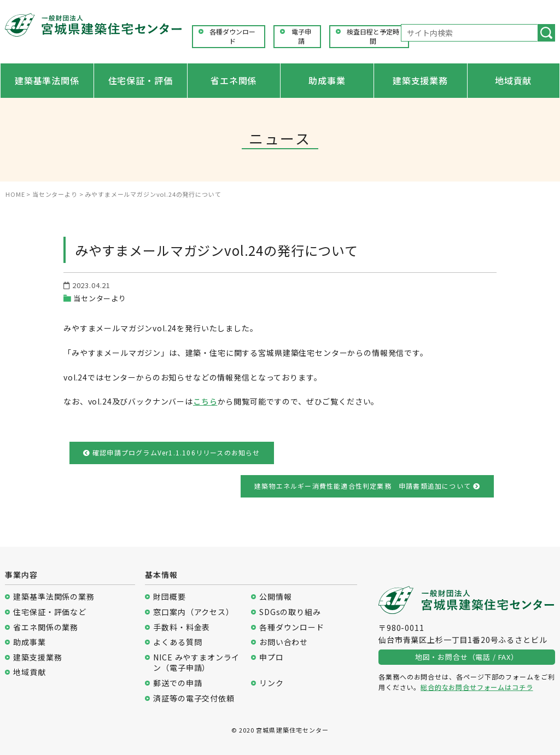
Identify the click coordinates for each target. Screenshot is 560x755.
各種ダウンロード (232, 36)
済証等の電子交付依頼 (194, 698)
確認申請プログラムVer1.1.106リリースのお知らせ (172, 452)
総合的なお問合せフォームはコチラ (477, 687)
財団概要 (169, 597)
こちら (205, 401)
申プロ (272, 657)
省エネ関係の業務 (46, 627)
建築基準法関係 (47, 80)
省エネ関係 (234, 80)
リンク (272, 683)
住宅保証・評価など (50, 612)
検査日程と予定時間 (373, 36)
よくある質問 (177, 642)
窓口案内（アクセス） (193, 612)
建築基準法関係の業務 (54, 597)
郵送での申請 (177, 683)
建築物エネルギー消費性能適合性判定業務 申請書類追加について (367, 486)
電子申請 (301, 36)
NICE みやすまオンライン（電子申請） (196, 663)
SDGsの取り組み (290, 612)
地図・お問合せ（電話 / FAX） (467, 657)
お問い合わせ (284, 642)
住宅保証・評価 (141, 80)
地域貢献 (513, 80)
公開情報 (275, 597)
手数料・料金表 (182, 627)
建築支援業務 (420, 80)
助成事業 (327, 80)
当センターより (100, 298)
